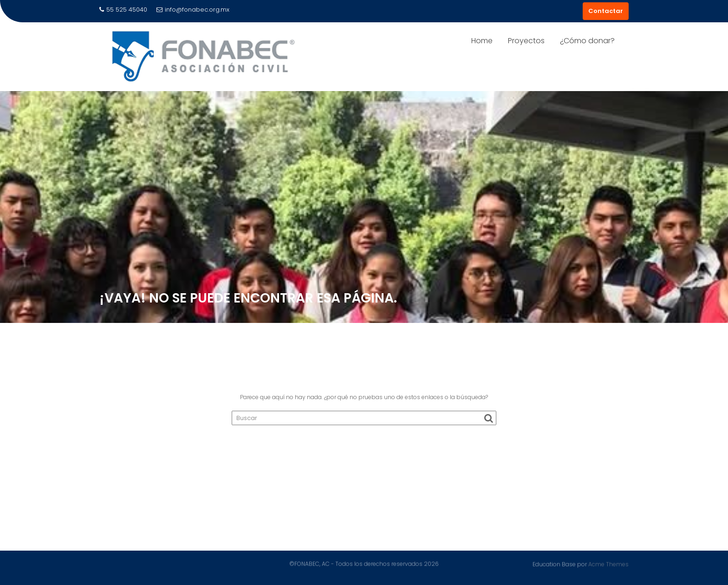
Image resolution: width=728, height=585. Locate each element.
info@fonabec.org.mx (193, 10)
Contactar (606, 11)
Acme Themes (608, 564)
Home (482, 41)
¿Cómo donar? (587, 41)
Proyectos (526, 41)
